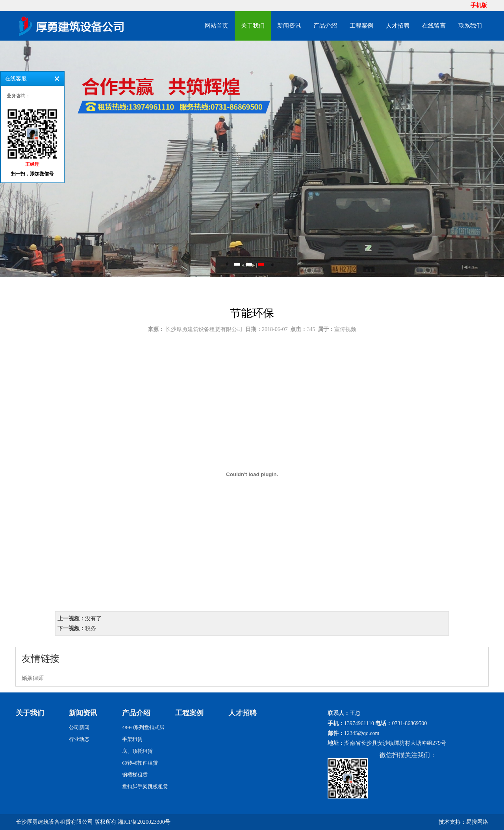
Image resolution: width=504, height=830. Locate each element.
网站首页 (217, 26)
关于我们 (253, 26)
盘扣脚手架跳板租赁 (145, 786)
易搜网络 (477, 822)
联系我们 (470, 26)
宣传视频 (345, 329)
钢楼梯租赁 (135, 775)
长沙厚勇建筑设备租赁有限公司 (204, 329)
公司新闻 (79, 727)
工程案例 (361, 26)
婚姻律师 (33, 678)
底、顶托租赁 (137, 751)
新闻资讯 (289, 26)
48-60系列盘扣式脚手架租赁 (143, 733)
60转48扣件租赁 (140, 763)
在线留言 (434, 26)
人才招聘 (398, 26)
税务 (91, 628)
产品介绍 (325, 26)
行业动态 (79, 739)
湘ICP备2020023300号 (144, 822)
